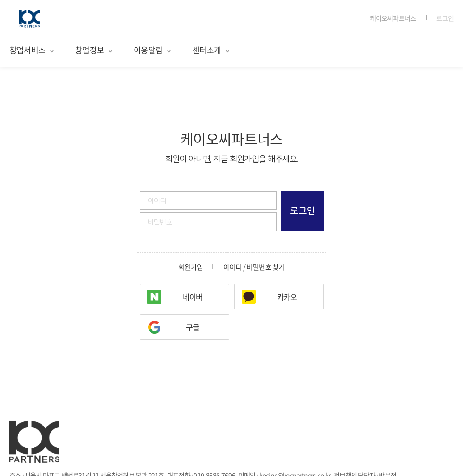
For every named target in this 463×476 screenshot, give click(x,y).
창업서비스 (32, 50)
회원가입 (191, 267)
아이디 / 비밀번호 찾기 (254, 267)
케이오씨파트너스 (393, 18)
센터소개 (211, 50)
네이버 (193, 297)
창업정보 (94, 50)
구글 (193, 327)
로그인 (445, 18)
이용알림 (153, 50)
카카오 (287, 297)
